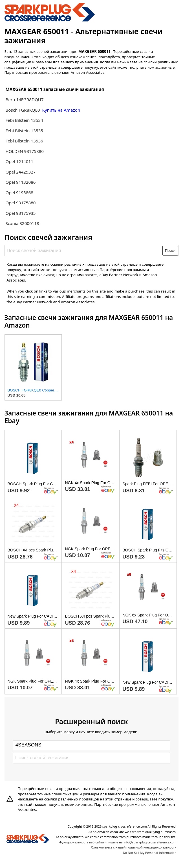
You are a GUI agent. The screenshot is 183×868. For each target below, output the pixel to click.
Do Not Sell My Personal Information (150, 853)
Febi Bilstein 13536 (24, 141)
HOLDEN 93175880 (25, 151)
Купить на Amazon (61, 110)
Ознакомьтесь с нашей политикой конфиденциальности (134, 847)
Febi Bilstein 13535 (24, 131)
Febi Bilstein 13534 (24, 120)
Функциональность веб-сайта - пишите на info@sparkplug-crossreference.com (118, 842)
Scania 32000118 (22, 223)
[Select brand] (91, 745)
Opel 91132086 (20, 182)
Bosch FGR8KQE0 (23, 110)
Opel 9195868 (19, 192)
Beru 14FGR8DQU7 (24, 99)
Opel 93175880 (20, 203)
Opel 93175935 (20, 213)
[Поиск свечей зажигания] (84, 251)
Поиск (170, 251)
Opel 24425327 (20, 172)
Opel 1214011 (19, 161)
